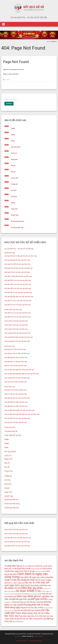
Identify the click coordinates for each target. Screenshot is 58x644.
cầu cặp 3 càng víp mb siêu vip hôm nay (18, 276)
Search (9, 104)
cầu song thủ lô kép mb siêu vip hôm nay (19, 337)
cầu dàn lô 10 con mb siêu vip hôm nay (18, 301)
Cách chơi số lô (10, 427)
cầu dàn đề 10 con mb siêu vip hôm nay (18, 293)
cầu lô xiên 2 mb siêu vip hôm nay (16, 321)
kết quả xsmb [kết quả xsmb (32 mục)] (39, 599)
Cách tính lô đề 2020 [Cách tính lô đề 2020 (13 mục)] (40, 571)
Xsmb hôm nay (10, 253)
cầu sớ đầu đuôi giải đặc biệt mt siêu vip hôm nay (22, 374)
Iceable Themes (38, 636)
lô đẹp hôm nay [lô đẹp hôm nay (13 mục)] (8, 602)
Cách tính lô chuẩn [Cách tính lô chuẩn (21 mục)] (27, 571)
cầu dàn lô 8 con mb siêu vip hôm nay (17, 317)
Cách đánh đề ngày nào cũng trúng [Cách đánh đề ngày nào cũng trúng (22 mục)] (35, 577)
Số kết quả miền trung (17, 221)
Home (49, 42)
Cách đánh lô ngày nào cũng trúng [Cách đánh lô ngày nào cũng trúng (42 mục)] (26, 575)
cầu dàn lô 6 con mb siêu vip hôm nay (17, 313)
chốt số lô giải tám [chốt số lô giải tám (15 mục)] (36, 569)
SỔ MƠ (13, 203)
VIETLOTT (14, 153)
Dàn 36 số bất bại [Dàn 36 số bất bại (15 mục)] (23, 594)
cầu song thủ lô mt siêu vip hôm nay (17, 378)
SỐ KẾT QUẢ (15, 215)
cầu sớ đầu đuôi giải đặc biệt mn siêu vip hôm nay (22, 414)
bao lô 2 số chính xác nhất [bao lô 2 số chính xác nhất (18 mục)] (29, 566)
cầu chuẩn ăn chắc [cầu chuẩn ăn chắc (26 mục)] (26, 580)
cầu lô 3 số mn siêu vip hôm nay (16, 394)
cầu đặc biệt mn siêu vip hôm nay (16, 402)
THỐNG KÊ (14, 184)
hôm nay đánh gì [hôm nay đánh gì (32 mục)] (26, 596)
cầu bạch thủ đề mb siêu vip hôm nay (17, 264)
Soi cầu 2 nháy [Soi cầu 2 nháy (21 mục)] (37, 607)
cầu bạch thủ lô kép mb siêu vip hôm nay (18, 268)
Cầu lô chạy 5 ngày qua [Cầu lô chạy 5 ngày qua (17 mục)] (16, 583)
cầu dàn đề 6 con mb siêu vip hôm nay (18, 284)
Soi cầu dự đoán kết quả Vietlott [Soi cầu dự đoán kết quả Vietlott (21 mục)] (27, 610)
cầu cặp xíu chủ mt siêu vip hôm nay (17, 353)
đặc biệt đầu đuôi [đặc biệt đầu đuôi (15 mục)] (18, 622)
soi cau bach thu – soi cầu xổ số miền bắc (19, 249)
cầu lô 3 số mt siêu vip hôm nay (15, 366)
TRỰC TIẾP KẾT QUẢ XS (13, 435)
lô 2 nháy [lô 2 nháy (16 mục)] (50, 599)
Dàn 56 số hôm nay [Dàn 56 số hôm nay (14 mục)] (34, 594)
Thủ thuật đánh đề (11, 431)
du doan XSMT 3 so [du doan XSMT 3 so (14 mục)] (46, 591)
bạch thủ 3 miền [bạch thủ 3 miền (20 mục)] (11, 569)
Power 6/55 (15, 178)
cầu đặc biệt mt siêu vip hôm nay (16, 357)
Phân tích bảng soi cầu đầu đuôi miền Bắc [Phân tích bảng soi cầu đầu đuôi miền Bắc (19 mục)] (28, 602)
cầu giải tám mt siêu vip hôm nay (16, 362)
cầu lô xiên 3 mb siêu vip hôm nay (16, 325)
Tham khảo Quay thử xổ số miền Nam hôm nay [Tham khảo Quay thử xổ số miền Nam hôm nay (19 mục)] (36, 616)
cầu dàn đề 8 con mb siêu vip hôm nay (18, 288)
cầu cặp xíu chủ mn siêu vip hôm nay (17, 398)
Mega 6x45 (14, 159)
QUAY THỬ (14, 209)
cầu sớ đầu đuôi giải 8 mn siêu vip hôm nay (19, 410)
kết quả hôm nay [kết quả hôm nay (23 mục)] (23, 599)
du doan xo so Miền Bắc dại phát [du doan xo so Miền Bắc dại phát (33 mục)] (23, 588)
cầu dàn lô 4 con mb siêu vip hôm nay (17, 305)
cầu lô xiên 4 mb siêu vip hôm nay (16, 329)
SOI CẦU (14, 190)
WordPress (18, 636)
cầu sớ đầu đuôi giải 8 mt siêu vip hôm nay (19, 370)
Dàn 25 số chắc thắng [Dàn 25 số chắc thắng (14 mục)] (11, 594)
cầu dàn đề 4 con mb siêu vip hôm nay (18, 280)
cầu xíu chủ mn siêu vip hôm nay (16, 422)
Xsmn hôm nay (10, 387)
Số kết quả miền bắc (12, 500)
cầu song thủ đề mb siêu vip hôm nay (17, 333)
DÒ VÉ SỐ (14, 197)
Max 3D (13, 166)
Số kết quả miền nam (17, 228)
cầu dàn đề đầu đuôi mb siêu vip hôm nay (19, 297)
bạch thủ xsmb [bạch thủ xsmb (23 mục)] (24, 569)
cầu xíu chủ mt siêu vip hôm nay (15, 382)
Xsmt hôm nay (10, 346)
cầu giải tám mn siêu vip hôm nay (16, 406)
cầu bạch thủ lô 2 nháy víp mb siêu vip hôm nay (21, 256)
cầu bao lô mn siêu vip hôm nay (15, 390)
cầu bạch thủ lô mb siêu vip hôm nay (17, 272)
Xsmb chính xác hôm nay (13, 310)
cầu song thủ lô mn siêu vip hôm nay (17, 418)
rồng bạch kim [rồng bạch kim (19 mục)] (26, 608)
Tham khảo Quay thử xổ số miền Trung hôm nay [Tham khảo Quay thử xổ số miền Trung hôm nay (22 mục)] (25, 619)
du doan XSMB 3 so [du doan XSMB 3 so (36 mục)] (28, 591)
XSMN (13, 135)
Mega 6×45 (8, 459)
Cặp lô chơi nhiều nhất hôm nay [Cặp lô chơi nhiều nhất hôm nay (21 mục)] (38, 585)
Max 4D (13, 172)
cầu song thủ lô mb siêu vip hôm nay (17, 341)
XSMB (13, 129)
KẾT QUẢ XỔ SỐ (16, 147)
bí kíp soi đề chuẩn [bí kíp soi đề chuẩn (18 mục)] (45, 566)
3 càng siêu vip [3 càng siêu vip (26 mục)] (12, 566)
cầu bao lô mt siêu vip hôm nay (15, 349)
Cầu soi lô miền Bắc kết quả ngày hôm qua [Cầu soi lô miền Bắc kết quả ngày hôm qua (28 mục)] (27, 584)
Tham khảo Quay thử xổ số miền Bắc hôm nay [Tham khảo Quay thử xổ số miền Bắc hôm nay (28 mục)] (27, 615)
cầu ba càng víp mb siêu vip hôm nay (17, 260)
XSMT (13, 141)
